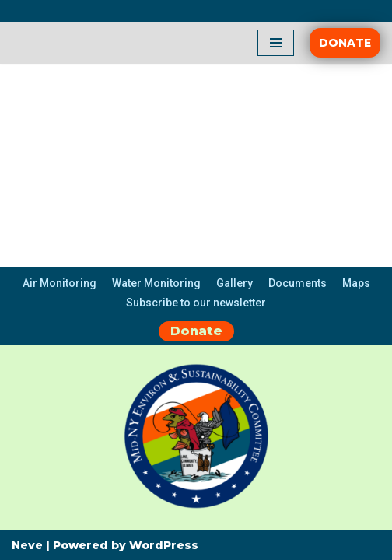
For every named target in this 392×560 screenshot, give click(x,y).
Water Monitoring (156, 283)
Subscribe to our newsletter (196, 303)
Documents (297, 283)
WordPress (164, 545)
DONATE (345, 43)
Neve (27, 545)
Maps (356, 283)
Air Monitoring (59, 283)
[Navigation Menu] (276, 43)
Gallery (234, 283)
